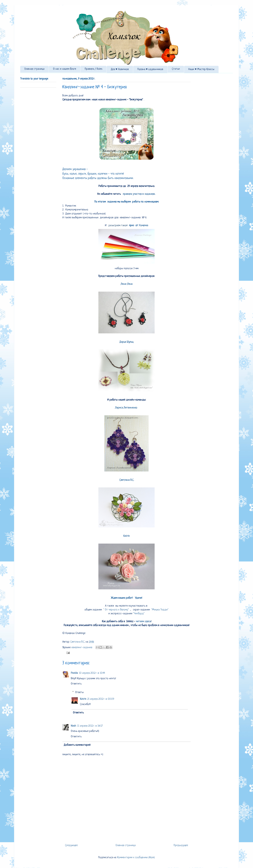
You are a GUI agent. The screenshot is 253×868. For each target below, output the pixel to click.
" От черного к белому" (116, 610)
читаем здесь (143, 622)
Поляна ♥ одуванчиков (150, 69)
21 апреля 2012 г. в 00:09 (101, 699)
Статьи (176, 69)
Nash (73, 726)
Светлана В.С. (127, 480)
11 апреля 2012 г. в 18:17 (90, 726)
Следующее (71, 845)
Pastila (74, 673)
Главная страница (34, 69)
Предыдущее (181, 845)
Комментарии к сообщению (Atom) (136, 858)
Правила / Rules (93, 69)
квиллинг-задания (82, 648)
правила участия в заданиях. (139, 194)
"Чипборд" (139, 614)
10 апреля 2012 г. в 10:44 (92, 673)
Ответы (79, 692)
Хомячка (143, 226)
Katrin (126, 536)
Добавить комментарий (77, 745)
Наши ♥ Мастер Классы (201, 69)
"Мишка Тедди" (160, 610)
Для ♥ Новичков (120, 69)
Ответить (76, 684)
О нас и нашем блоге (65, 69)
